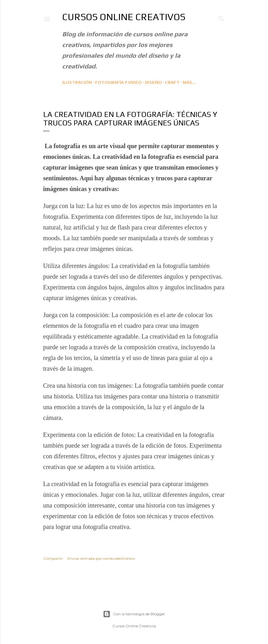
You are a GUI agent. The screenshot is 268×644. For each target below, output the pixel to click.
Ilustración (77, 82)
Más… (189, 82)
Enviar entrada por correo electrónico (101, 558)
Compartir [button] (53, 558)
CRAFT (172, 82)
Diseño (153, 82)
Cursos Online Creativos (124, 17)
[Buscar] (221, 17)
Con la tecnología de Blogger (134, 614)
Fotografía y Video (118, 82)
